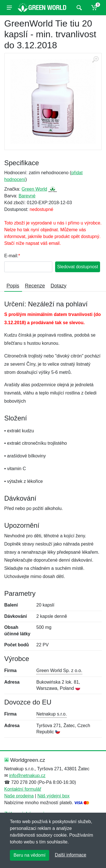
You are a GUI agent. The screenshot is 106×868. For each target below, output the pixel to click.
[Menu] (9, 8)
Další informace (71, 855)
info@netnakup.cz (27, 776)
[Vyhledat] (78, 8)
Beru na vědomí (30, 855)
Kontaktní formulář (23, 789)
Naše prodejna (19, 796)
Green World (34, 189)
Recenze (35, 286)
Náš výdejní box (53, 796)
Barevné (27, 196)
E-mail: (11, 256)
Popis (13, 286)
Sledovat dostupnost (78, 267)
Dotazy (59, 286)
